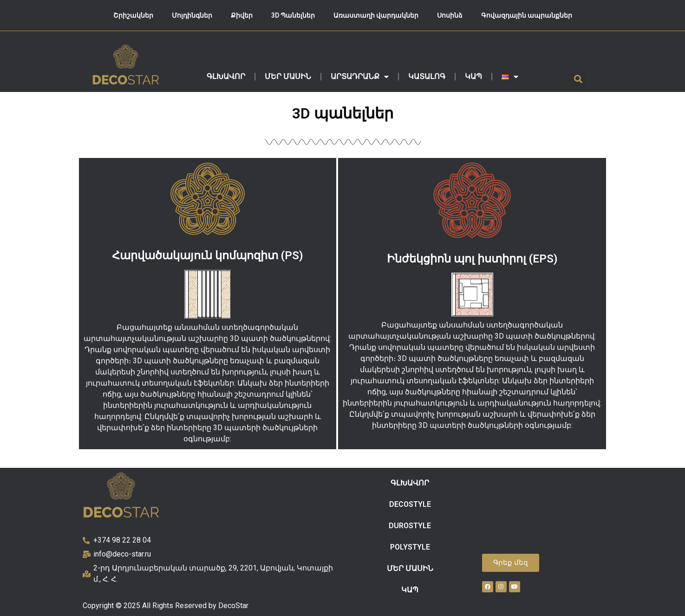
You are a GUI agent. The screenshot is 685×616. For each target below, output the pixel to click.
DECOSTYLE (410, 504)
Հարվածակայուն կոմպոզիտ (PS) (208, 256)
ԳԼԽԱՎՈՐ (226, 76)
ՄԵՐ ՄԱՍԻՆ (288, 76)
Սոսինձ (450, 15)
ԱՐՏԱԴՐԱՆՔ (360, 77)
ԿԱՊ (473, 76)
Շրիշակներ (133, 15)
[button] (578, 79)
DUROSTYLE (410, 526)
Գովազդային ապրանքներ (527, 15)
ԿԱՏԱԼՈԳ (427, 76)
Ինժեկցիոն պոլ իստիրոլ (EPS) (472, 259)
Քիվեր (242, 15)
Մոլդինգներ (192, 15)
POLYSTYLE (410, 547)
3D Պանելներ (293, 15)
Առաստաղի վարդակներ (376, 15)
